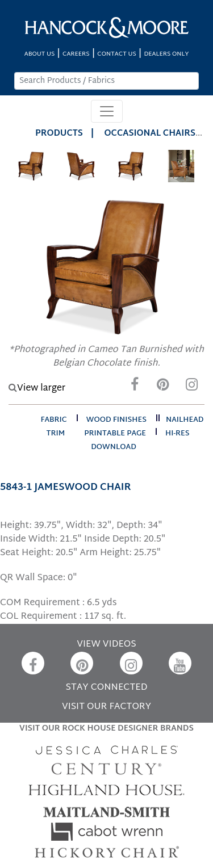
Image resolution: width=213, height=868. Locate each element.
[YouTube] (180, 663)
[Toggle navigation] (107, 111)
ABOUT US (40, 54)
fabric (53, 420)
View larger (37, 389)
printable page (115, 434)
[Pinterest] (163, 387)
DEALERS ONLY (166, 54)
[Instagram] (191, 387)
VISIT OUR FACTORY (106, 707)
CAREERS (76, 54)
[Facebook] (135, 387)
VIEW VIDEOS (106, 645)
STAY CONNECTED (107, 688)
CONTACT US (116, 54)
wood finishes (116, 420)
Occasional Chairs (150, 134)
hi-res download (140, 441)
